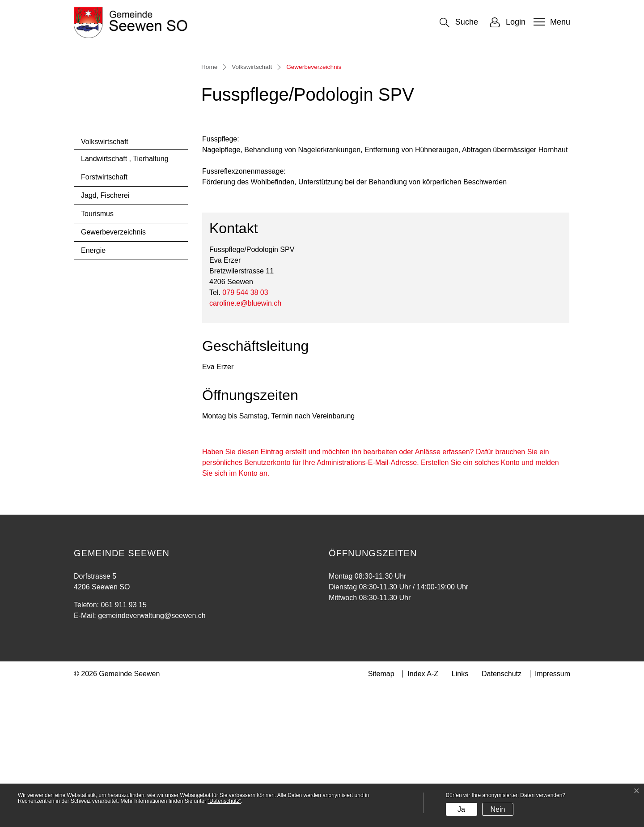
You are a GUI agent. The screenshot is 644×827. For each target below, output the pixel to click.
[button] (459, 23)
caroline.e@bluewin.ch (245, 443)
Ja (461, 809)
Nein (498, 809)
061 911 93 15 (123, 745)
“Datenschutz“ (224, 801)
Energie (93, 391)
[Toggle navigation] (551, 22)
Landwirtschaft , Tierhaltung (125, 299)
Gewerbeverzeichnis (113, 375)
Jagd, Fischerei (105, 336)
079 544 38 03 (245, 433)
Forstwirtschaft (104, 318)
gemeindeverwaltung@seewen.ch (152, 756)
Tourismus (97, 354)
